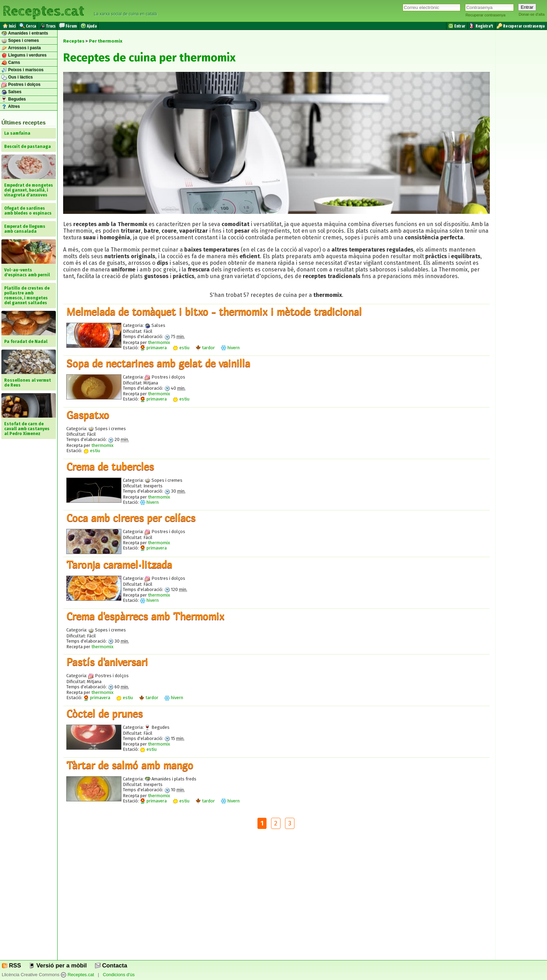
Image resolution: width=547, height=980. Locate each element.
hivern (230, 348)
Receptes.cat (43, 10)
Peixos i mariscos (23, 70)
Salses (11, 92)
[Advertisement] (276, 900)
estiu (181, 348)
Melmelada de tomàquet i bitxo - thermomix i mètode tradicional (214, 312)
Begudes (14, 99)
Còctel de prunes (104, 713)
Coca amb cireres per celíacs (131, 518)
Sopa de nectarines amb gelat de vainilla (158, 363)
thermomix (159, 342)
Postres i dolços (21, 85)
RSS (11, 966)
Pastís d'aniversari (107, 662)
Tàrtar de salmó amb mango (130, 765)
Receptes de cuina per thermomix (149, 58)
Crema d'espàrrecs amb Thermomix (145, 616)
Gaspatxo (88, 415)
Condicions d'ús (119, 975)
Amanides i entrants (25, 33)
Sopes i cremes (20, 41)
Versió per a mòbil (58, 966)
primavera (153, 348)
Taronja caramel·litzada (119, 564)
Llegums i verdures (24, 55)
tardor (205, 348)
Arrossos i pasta (21, 48)
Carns (11, 63)
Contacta (111, 966)
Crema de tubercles (110, 466)
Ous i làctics (17, 77)
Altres (11, 107)
